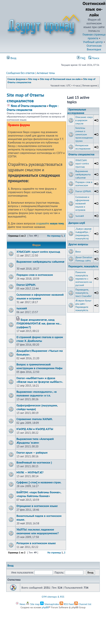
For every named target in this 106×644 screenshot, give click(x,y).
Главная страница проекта (94, 36)
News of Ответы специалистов (26, 106)
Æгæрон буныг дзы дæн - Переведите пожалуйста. (83, 305)
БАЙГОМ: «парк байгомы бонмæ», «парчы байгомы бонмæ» (39, 494)
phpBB (45, 607)
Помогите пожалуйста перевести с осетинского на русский (84, 279)
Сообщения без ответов (20, 73)
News (20, 604)
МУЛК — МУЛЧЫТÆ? (30, 472)
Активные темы (46, 73)
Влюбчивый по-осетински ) (34, 462)
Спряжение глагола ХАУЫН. (35, 419)
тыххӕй (22, 308)
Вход (12, 58)
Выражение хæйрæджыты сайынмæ (41, 262)
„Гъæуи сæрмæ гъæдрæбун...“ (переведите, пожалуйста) (83, 234)
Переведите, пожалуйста (83, 266)
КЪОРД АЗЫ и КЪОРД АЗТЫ (35, 429)
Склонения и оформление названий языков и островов (40, 296)
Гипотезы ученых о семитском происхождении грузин (84, 134)
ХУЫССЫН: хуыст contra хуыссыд (38, 252)
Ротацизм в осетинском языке (36, 543)
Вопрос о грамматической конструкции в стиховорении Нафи (39, 366)
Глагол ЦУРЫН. (26, 285)
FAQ (81, 58)
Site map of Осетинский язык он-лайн (60, 79)
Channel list (83, 604)
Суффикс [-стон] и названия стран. (39, 482)
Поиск (94, 58)
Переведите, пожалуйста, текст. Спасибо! (83, 293)
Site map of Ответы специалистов (25, 98)
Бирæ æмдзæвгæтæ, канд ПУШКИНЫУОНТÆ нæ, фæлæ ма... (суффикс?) (39, 323)
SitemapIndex (50, 604)
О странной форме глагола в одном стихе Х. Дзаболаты (40, 339)
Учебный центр (93, 42)
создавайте (50, 223)
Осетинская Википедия (94, 47)
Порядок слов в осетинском (35, 275)
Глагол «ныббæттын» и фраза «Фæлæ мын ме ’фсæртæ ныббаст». (40, 380)
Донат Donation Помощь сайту (84, 259)
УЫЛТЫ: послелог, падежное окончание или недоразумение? (38, 531)
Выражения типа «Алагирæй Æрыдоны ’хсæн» (35, 441)
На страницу (54, 236)
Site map (33, 79)
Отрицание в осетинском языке (37, 506)
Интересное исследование (83, 147)
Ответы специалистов (81, 154)
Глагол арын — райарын (32, 452)
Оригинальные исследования (77, 111)
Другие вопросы (78, 244)
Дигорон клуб (77, 223)
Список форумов (17, 79)
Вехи (78, 252)
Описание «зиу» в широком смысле (84, 120)
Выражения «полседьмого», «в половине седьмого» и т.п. (37, 394)
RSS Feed (67, 604)
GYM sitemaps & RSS (53, 597)
